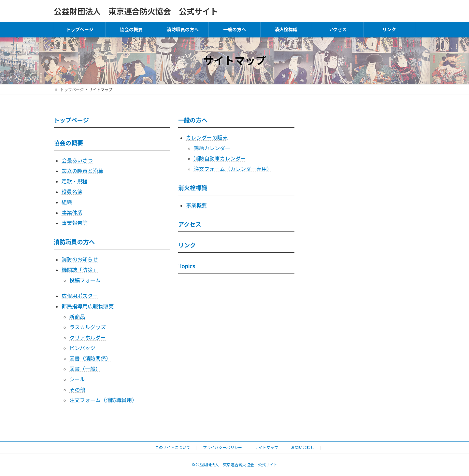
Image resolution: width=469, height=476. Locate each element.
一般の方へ (193, 120)
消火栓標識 (193, 188)
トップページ (71, 120)
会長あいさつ (77, 160)
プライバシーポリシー (222, 448)
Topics (187, 266)
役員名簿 (72, 192)
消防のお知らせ (80, 259)
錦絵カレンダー (212, 148)
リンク (187, 245)
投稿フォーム (85, 280)
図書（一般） (85, 369)
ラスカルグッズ (88, 327)
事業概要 (196, 205)
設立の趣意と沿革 (82, 171)
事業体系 (72, 212)
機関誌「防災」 (80, 270)
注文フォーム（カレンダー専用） (233, 169)
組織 (67, 202)
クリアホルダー (88, 337)
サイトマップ (266, 448)
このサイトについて (173, 448)
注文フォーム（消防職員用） (103, 400)
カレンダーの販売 (207, 138)
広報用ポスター (80, 296)
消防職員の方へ (74, 242)
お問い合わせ (303, 448)
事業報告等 (75, 223)
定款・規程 (75, 181)
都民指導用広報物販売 (88, 306)
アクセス (190, 224)
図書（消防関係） (90, 358)
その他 (77, 390)
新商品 (77, 317)
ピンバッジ (82, 348)
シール (77, 379)
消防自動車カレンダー (220, 158)
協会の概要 (68, 143)
